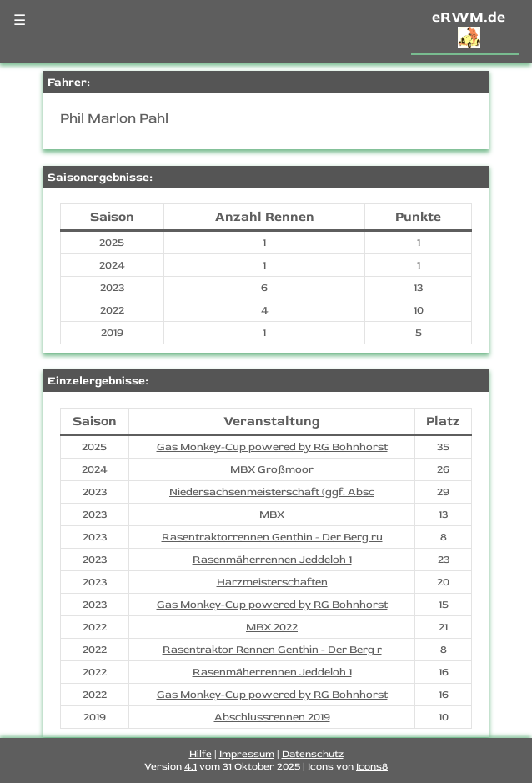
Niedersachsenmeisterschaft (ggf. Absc (272, 492)
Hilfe (201, 754)
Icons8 (372, 767)
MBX (272, 514)
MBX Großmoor (272, 469)
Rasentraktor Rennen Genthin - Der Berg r (272, 650)
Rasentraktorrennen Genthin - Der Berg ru (272, 537)
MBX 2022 (272, 627)
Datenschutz (313, 754)
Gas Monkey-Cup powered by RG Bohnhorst (272, 447)
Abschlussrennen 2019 (272, 717)
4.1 (191, 767)
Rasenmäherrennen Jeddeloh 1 (272, 560)
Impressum (247, 754)
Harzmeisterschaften (272, 582)
